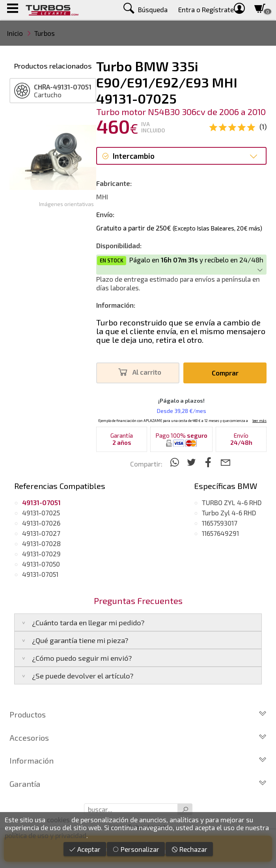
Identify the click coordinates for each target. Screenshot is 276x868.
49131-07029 (41, 554)
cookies (58, 820)
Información (138, 760)
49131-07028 (41, 543)
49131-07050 (41, 564)
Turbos (45, 33)
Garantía (138, 784)
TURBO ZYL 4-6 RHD (232, 502)
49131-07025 (41, 513)
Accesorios (138, 738)
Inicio (15, 33)
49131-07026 (41, 523)
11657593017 (220, 523)
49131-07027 (41, 533)
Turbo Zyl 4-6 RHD (229, 513)
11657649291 (220, 533)
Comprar (225, 373)
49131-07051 (40, 574)
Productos (138, 714)
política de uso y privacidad (46, 835)
